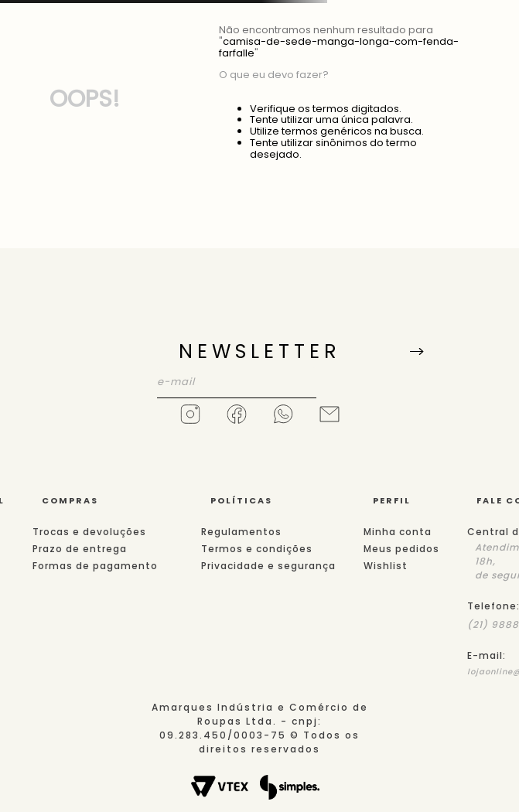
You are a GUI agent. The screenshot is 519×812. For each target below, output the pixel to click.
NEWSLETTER (260, 351)
